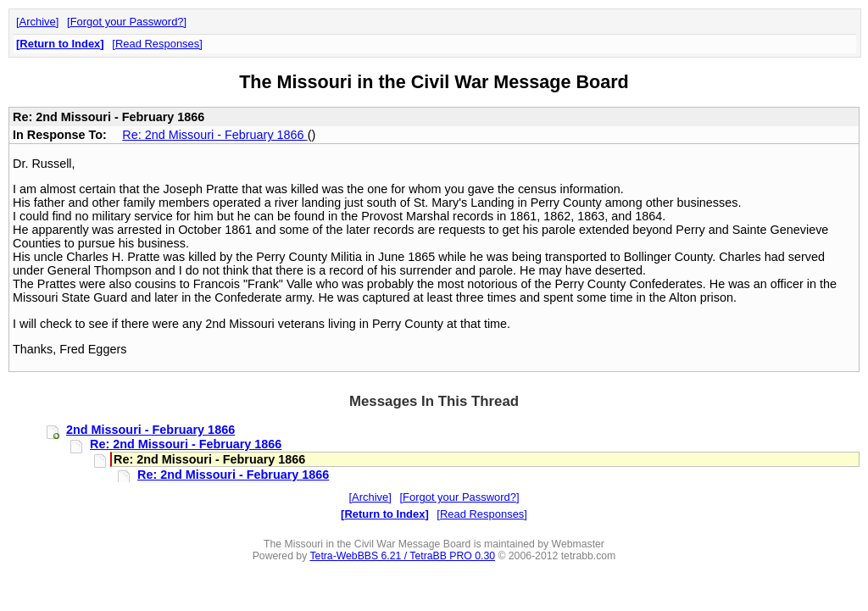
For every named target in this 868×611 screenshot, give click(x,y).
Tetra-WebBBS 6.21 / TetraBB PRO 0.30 (402, 556)
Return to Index (60, 44)
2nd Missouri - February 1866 (150, 430)
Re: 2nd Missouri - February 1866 (214, 135)
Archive (38, 22)
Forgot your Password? (127, 22)
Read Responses (157, 44)
